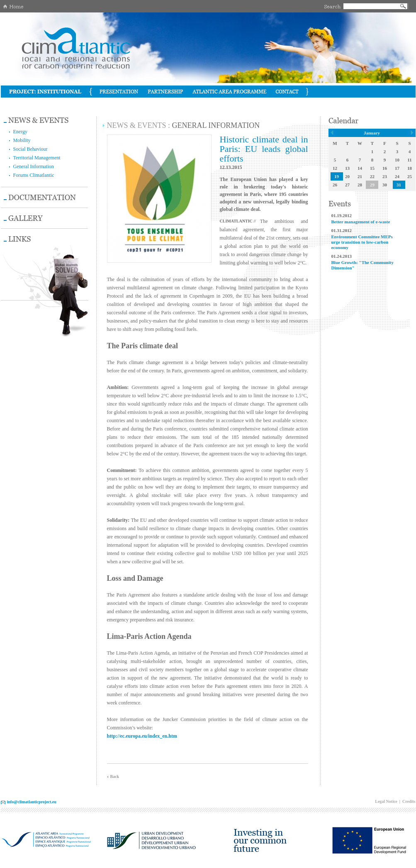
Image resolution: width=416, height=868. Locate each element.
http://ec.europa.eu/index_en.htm (142, 736)
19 (337, 176)
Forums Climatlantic (34, 175)
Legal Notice (386, 801)
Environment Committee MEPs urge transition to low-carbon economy (362, 242)
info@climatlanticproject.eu (32, 802)
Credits (409, 801)
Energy (20, 132)
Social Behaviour (30, 149)
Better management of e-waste (361, 222)
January (372, 133)
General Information (34, 166)
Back (115, 776)
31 (399, 185)
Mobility (22, 140)
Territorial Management (37, 158)
